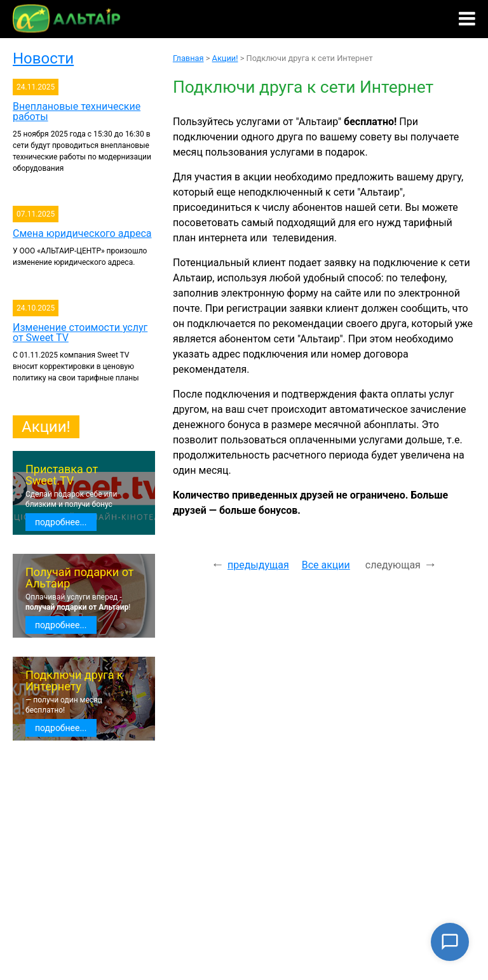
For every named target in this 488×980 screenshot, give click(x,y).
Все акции (326, 565)
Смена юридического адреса (82, 233)
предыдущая (258, 565)
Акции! (46, 427)
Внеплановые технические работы (77, 111)
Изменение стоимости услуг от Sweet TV (80, 332)
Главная (188, 58)
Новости (43, 58)
